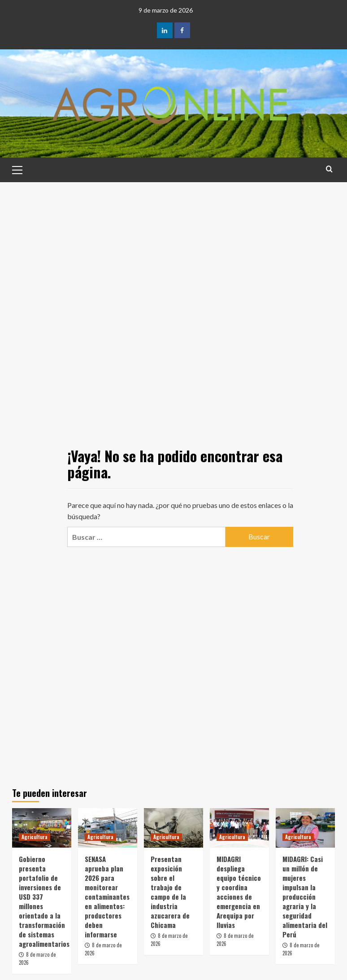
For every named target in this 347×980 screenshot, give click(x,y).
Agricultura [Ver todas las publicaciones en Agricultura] (35, 837)
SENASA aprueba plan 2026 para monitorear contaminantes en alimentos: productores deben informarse (107, 897)
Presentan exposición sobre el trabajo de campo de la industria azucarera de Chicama (170, 892)
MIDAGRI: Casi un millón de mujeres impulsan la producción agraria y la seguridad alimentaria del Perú (305, 897)
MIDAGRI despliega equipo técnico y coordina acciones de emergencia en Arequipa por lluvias (239, 892)
